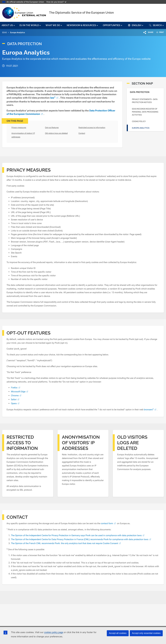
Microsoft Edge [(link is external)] (20, 392)
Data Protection (140, 92)
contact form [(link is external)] (109, 523)
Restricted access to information (92, 127)
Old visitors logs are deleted (56, 133)
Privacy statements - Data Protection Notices (145, 101)
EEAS (4, 32)
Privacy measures (19, 127)
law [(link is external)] (54, 98)
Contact (82, 133)
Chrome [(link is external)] (16, 395)
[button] (9, 25)
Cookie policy (139, 121)
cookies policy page (54, 632)
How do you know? (56, 2)
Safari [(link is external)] (15, 399)
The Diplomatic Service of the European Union (81, 13)
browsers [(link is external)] (150, 410)
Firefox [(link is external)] (16, 388)
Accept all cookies (118, 633)
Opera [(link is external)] (15, 403)
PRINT (159, 32)
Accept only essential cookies (146, 633)
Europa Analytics (141, 128)
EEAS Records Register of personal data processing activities (145, 112)
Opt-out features (52, 127)
